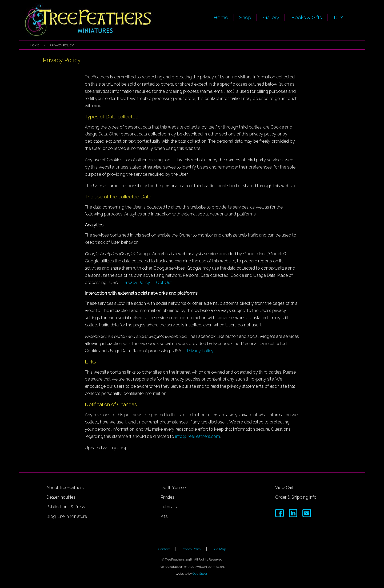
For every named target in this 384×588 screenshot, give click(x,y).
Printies (168, 497)
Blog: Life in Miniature (67, 516)
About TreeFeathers (65, 488)
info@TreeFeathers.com (198, 436)
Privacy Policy (137, 283)
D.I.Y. (339, 17)
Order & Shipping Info (296, 497)
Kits (164, 516)
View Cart (284, 488)
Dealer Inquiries (61, 497)
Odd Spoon (200, 574)
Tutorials (169, 507)
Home (221, 17)
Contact (164, 549)
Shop (245, 17)
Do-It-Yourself (174, 488)
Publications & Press (66, 507)
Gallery (271, 17)
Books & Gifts (307, 17)
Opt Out (164, 283)
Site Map (219, 549)
